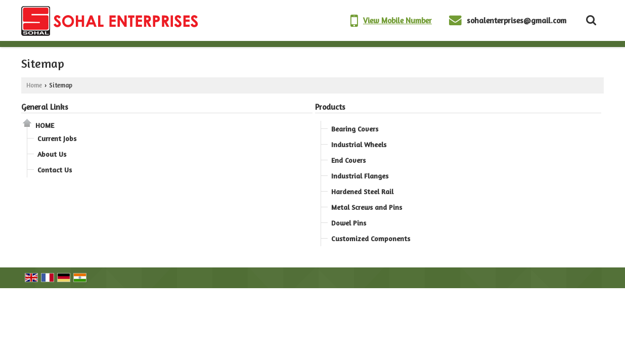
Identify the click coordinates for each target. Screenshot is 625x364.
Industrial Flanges (360, 176)
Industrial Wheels (359, 144)
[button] (397, 20)
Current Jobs (57, 138)
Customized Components (371, 238)
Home (34, 85)
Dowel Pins (349, 223)
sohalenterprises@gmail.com (517, 20)
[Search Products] (590, 20)
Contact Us (55, 170)
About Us (52, 154)
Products (330, 107)
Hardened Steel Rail (362, 191)
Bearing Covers (355, 129)
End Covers (348, 160)
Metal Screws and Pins (367, 207)
